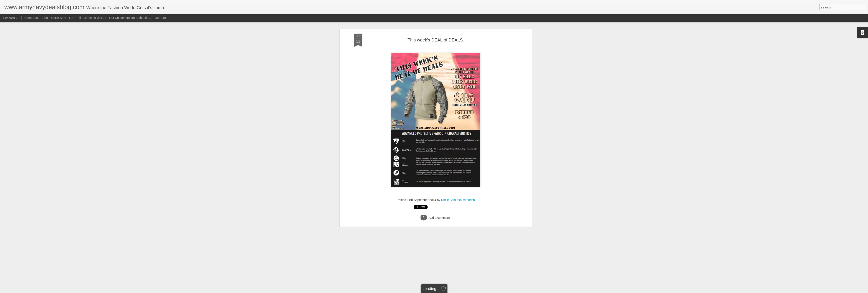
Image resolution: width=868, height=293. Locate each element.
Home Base (31, 18)
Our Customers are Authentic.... (130, 18)
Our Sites (161, 18)
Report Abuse (460, 291)
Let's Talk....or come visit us (87, 18)
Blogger (448, 291)
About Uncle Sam (54, 18)
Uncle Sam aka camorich (458, 37)
